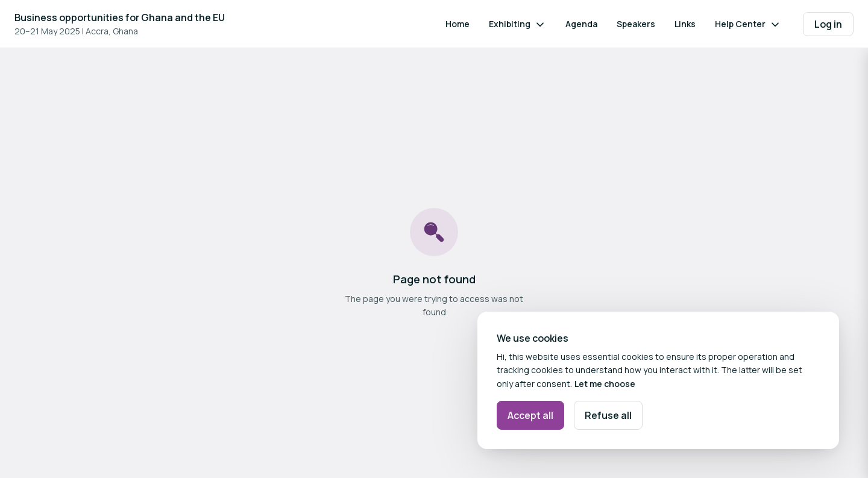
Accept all (530, 415)
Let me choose (605, 384)
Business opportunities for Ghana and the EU (120, 17)
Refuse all (608, 415)
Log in (828, 24)
